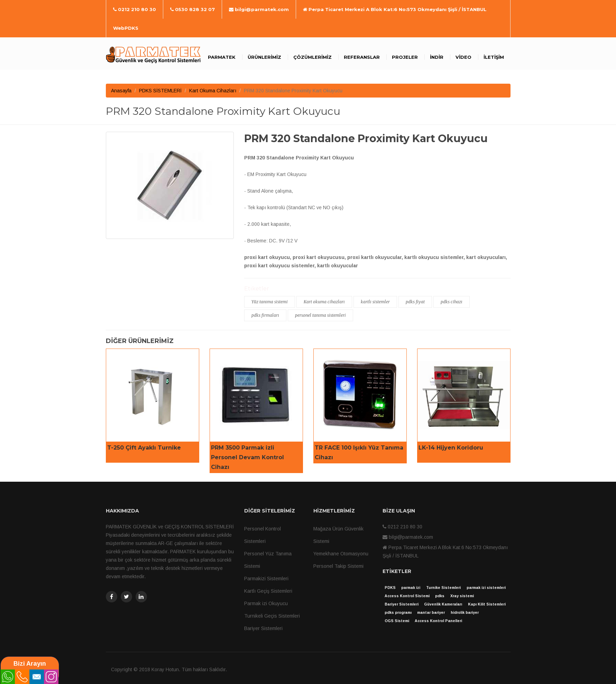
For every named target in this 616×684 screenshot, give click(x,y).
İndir (437, 57)
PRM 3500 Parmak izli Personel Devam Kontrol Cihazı (247, 457)
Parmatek (222, 57)
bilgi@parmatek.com (259, 9)
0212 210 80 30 (135, 9)
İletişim (494, 57)
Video (463, 57)
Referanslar (362, 57)
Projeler (405, 57)
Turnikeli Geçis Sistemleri (272, 616)
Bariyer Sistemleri (263, 628)
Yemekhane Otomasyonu (341, 554)
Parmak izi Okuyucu (266, 603)
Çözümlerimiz (312, 57)
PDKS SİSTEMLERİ (160, 91)
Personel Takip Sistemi (338, 566)
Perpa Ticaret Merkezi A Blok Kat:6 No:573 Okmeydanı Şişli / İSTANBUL (395, 9)
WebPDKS (126, 28)
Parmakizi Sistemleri (266, 579)
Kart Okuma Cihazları (213, 91)
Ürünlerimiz (264, 57)
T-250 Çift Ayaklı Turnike (144, 448)
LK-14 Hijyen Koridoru (451, 448)
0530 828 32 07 (192, 9)
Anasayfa (121, 91)
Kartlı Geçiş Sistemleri (268, 591)
